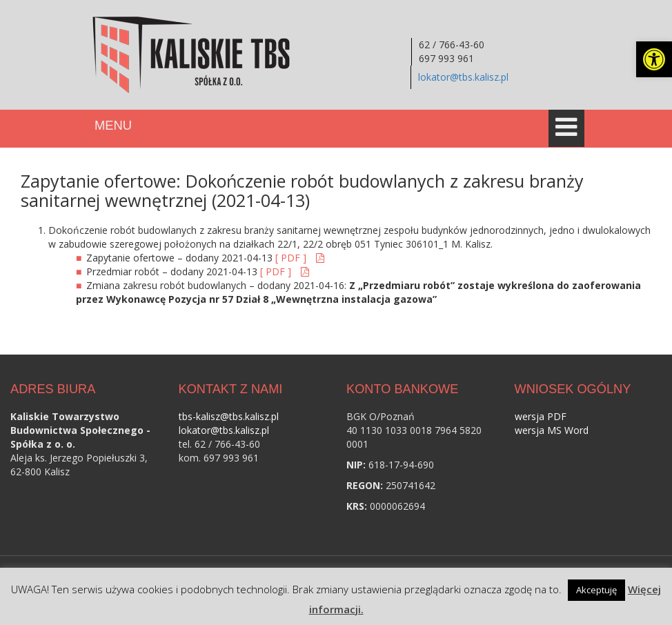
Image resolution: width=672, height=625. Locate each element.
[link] (654, 59)
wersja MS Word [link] (552, 430)
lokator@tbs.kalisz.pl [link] (463, 77)
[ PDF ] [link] (292, 258)
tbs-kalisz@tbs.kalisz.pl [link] (229, 416)
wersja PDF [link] (541, 416)
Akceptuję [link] (596, 590)
